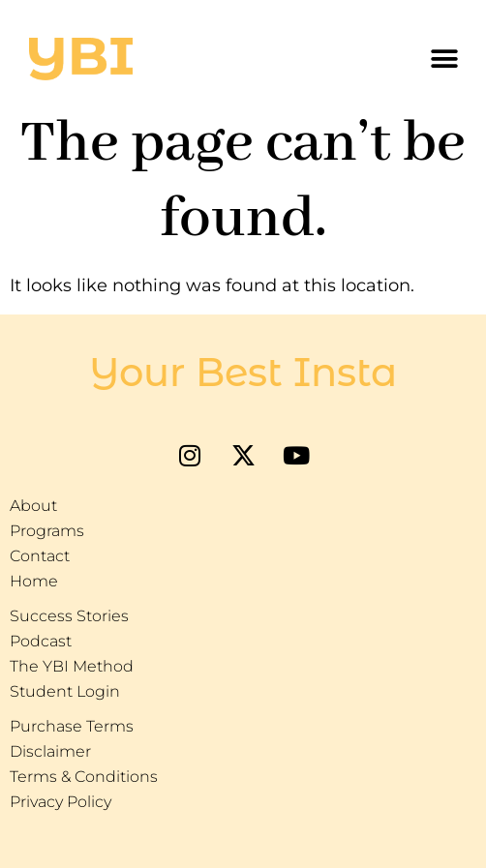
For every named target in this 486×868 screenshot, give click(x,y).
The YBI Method (72, 666)
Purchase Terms (72, 726)
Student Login (65, 691)
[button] (445, 60)
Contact (40, 556)
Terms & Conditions (84, 777)
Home (34, 581)
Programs (47, 531)
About (33, 506)
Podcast (41, 641)
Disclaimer (50, 751)
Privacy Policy (61, 802)
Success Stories (69, 616)
